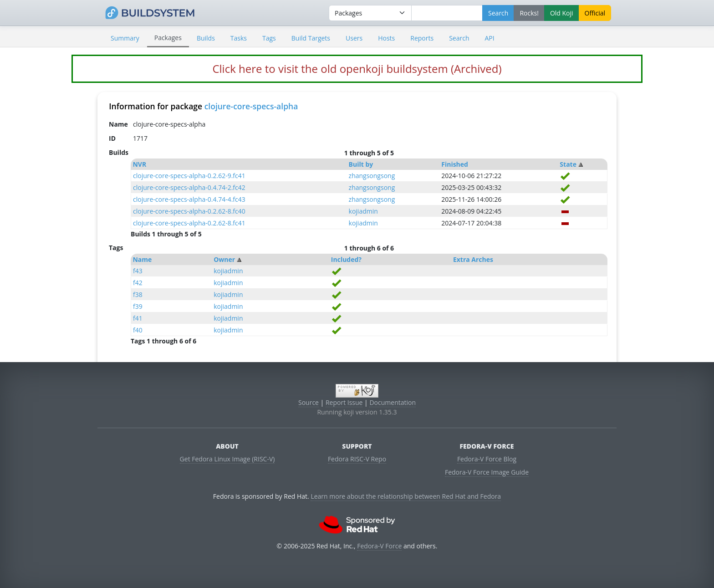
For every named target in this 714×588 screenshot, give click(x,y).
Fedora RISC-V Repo (357, 459)
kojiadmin (363, 211)
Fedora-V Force (379, 546)
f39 (138, 306)
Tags (269, 38)
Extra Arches (473, 259)
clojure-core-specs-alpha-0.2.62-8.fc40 (189, 211)
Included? (346, 259)
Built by (361, 164)
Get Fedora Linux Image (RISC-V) (227, 459)
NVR (139, 164)
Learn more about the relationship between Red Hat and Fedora (406, 496)
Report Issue (344, 402)
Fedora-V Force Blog (487, 459)
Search (459, 38)
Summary (125, 38)
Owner (224, 259)
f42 (138, 283)
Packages (168, 38)
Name (142, 259)
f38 (138, 294)
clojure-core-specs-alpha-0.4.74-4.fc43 (189, 199)
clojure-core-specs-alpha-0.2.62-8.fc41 (189, 223)
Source (309, 402)
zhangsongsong (372, 176)
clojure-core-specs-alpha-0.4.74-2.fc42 (189, 187)
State (568, 164)
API (489, 38)
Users (354, 38)
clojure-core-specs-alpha (251, 106)
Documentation (393, 402)
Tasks (239, 38)
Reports (422, 38)
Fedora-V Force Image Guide (487, 472)
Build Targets (311, 38)
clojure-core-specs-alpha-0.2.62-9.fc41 (189, 176)
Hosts (386, 38)
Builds (206, 38)
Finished (455, 164)
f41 (138, 318)
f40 (138, 330)
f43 (138, 271)
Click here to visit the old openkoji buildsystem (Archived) (357, 69)
